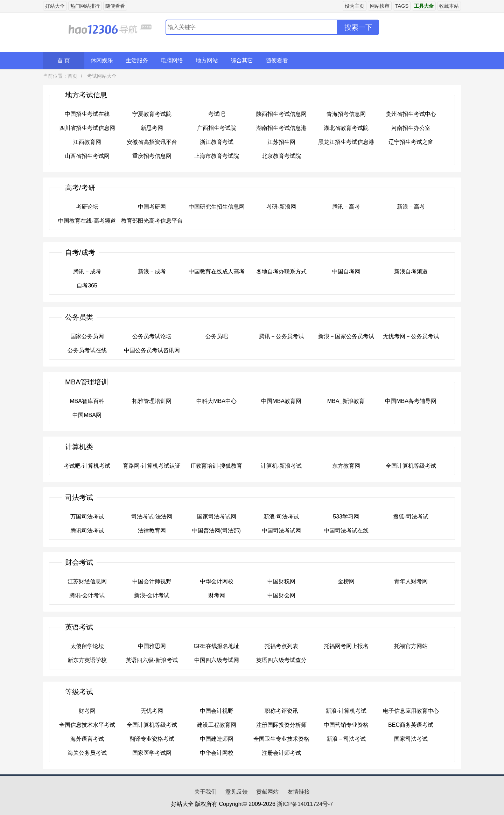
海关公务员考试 (87, 753)
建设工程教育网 (217, 725)
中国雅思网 (152, 646)
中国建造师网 (217, 739)
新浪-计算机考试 (346, 711)
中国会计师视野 (152, 581)
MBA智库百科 (87, 401)
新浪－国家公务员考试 (346, 336)
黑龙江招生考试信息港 (346, 142)
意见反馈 (237, 792)
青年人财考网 (411, 581)
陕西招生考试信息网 (281, 114)
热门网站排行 (85, 6)
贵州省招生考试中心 (411, 114)
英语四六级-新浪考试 (152, 660)
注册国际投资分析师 (281, 725)
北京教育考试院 (281, 156)
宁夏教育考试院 (152, 114)
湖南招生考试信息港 (281, 128)
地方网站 (207, 60)
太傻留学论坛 (87, 646)
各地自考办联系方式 (281, 271)
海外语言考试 (87, 739)
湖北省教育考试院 (346, 128)
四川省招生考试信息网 (87, 128)
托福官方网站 (411, 646)
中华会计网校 (217, 581)
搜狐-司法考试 (411, 517)
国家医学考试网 (152, 753)
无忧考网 (152, 711)
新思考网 (152, 128)
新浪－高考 (411, 207)
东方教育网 (346, 466)
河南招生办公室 (411, 128)
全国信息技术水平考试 (87, 725)
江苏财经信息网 (87, 581)
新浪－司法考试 (346, 739)
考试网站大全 (101, 76)
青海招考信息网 (346, 114)
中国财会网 (281, 595)
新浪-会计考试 (152, 595)
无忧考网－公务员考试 (411, 336)
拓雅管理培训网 (152, 401)
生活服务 (137, 60)
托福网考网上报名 (346, 646)
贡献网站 (267, 792)
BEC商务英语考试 (411, 725)
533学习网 (346, 517)
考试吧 (217, 114)
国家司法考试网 (217, 517)
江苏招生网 (281, 142)
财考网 (217, 595)
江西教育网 (87, 142)
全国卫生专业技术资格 (281, 739)
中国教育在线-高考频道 (87, 221)
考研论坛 (87, 207)
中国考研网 (152, 207)
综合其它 (242, 60)
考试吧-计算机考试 (87, 466)
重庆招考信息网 (152, 156)
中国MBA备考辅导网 (411, 401)
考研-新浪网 (281, 207)
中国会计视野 (217, 711)
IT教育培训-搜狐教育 (217, 466)
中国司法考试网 (281, 531)
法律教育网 (152, 531)
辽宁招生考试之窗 (411, 142)
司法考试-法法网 (152, 517)
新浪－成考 (152, 271)
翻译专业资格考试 (152, 739)
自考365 (87, 285)
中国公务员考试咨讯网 (152, 350)
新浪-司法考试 (281, 517)
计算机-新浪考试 (281, 466)
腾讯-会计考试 (87, 595)
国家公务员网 (87, 336)
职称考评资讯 (281, 711)
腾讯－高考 (346, 207)
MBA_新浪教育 (346, 401)
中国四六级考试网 (217, 660)
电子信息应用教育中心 (411, 711)
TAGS (402, 6)
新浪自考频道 (411, 271)
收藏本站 (449, 6)
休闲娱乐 (102, 60)
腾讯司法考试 (87, 531)
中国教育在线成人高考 (217, 271)
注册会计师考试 (281, 753)
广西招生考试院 (217, 128)
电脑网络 (172, 60)
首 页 (64, 60)
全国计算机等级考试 (411, 466)
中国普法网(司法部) (216, 531)
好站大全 (55, 6)
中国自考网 (346, 271)
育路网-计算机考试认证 (152, 466)
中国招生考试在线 (87, 114)
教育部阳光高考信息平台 (152, 221)
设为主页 (355, 6)
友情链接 (299, 792)
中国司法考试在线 (346, 531)
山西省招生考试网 (87, 156)
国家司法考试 (411, 739)
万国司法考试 (87, 517)
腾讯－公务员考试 (281, 336)
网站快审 (380, 6)
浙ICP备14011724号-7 (305, 804)
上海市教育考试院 (217, 156)
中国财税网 (281, 581)
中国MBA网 (87, 415)
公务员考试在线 (87, 350)
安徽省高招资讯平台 (152, 142)
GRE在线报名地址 (216, 646)
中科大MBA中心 (216, 401)
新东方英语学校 (87, 660)
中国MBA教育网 (281, 401)
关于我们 (205, 792)
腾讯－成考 (87, 271)
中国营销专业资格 (346, 725)
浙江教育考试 (217, 142)
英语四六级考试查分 (281, 660)
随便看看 (115, 6)
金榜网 (346, 581)
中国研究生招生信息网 (217, 207)
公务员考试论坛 (152, 336)
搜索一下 (358, 27)
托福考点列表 (281, 646)
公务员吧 (217, 336)
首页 (72, 76)
